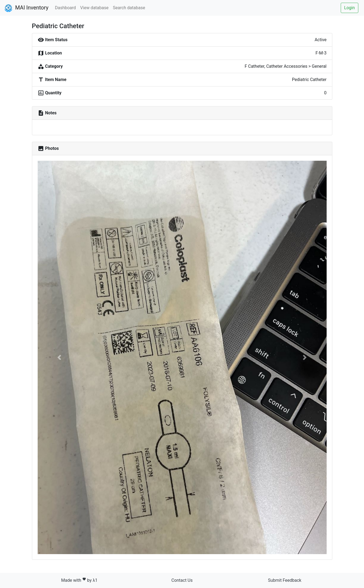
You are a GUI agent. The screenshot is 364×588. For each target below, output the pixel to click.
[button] (59, 357)
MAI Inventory (26, 8)
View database (94, 8)
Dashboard (65, 8)
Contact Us (182, 580)
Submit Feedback (285, 580)
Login (350, 8)
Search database (129, 8)
